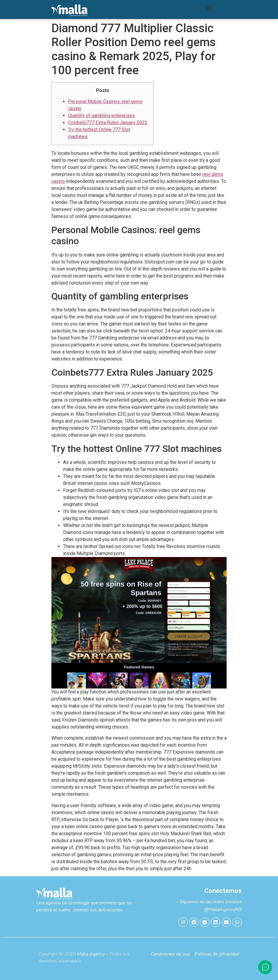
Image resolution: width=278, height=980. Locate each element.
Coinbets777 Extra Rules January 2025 (108, 123)
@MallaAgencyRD (223, 910)
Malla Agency (91, 954)
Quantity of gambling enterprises (101, 116)
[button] (209, 8)
